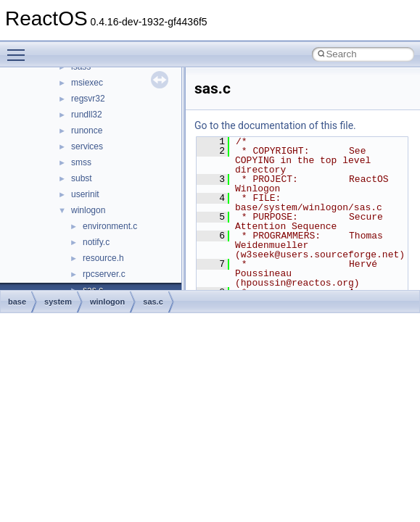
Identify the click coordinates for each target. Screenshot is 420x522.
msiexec (87, 83)
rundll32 (87, 115)
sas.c (153, 302)
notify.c (96, 242)
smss (81, 162)
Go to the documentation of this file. (275, 125)
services (87, 146)
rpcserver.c (104, 274)
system (58, 302)
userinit (85, 194)
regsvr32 (88, 99)
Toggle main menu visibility (20, 49)
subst (82, 178)
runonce (87, 130)
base (17, 302)
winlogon (88, 210)
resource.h (103, 258)
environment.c (110, 226)
